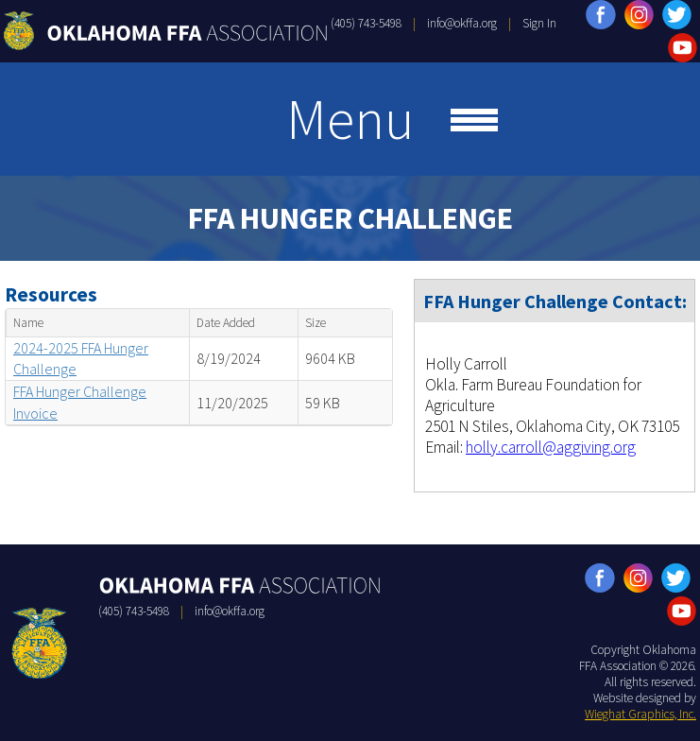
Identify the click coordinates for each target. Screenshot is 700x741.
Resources (51, 294)
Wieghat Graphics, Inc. (640, 714)
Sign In (539, 23)
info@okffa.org (462, 23)
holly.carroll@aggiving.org (551, 447)
